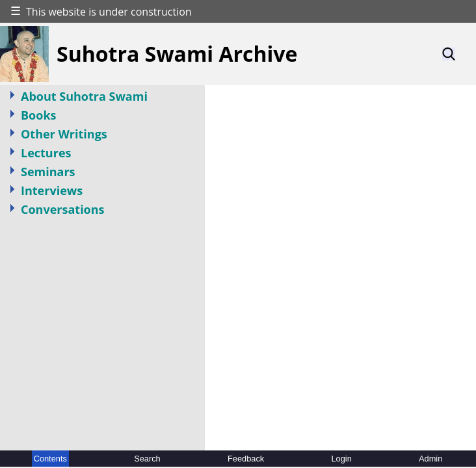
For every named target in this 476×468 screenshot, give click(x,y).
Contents (50, 459)
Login (341, 459)
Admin (430, 459)
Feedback (246, 459)
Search (147, 459)
